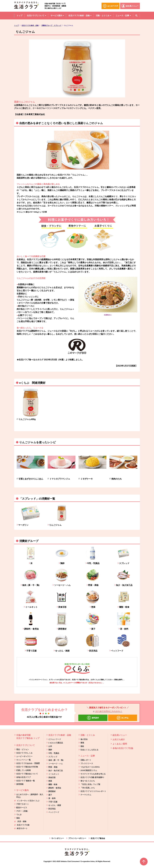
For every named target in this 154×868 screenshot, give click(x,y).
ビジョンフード (55, 739)
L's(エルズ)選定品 (56, 743)
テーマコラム (86, 795)
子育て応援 (53, 802)
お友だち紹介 (119, 739)
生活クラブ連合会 (98, 838)
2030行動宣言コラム (89, 770)
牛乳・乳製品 (54, 753)
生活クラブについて (26, 745)
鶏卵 (50, 750)
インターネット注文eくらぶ (27, 800)
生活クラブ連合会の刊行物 (27, 767)
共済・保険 (20, 821)
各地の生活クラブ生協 (123, 748)
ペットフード (54, 812)
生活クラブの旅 (22, 825)
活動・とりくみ (88, 735)
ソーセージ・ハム (56, 764)
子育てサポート (23, 804)
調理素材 (52, 791)
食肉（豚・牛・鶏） (56, 760)
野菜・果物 (53, 767)
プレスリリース (87, 763)
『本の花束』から (88, 788)
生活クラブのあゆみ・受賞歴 (28, 763)
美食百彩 (52, 777)
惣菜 (50, 781)
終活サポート (21, 828)
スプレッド (53, 757)
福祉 (18, 818)
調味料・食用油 (55, 788)
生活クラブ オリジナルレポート (93, 791)
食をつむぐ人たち (88, 781)
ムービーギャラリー (24, 756)
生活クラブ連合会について (27, 774)
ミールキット (54, 774)
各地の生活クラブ (23, 777)
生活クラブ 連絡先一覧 (26, 781)
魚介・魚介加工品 (56, 771)
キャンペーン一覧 (23, 760)
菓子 (50, 795)
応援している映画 (23, 770)
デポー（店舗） (23, 811)
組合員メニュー (120, 735)
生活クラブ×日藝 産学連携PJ (92, 777)
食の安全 (84, 739)
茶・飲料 (52, 798)
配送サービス (22, 808)
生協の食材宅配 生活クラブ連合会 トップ (28, 737)
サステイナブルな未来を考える (93, 774)
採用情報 (20, 784)
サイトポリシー (58, 838)
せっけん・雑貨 (55, 805)
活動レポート (86, 760)
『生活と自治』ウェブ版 (90, 784)
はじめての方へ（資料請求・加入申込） (30, 796)
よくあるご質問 (120, 744)
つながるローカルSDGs (90, 767)
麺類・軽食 (53, 784)
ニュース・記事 (88, 756)
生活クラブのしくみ (24, 753)
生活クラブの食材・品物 (60, 735)
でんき (19, 815)
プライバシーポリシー (77, 838)
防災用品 (52, 809)
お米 (50, 746)
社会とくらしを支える (89, 750)
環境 (82, 743)
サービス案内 (22, 790)
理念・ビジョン (23, 749)
